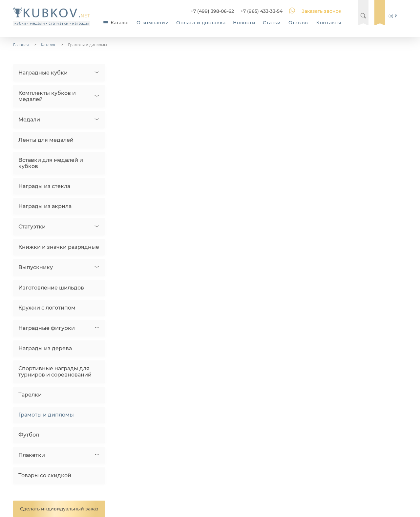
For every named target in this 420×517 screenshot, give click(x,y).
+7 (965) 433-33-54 (262, 11)
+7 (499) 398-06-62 (212, 11)
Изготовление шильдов (51, 288)
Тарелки (30, 395)
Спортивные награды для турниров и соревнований (55, 372)
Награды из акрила (45, 206)
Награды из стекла (44, 186)
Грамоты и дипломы (46, 415)
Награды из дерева (45, 348)
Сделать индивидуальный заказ (59, 509)
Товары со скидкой (45, 475)
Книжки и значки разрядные (59, 247)
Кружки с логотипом (47, 308)
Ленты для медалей (46, 140)
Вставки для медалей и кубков (51, 163)
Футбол (29, 435)
